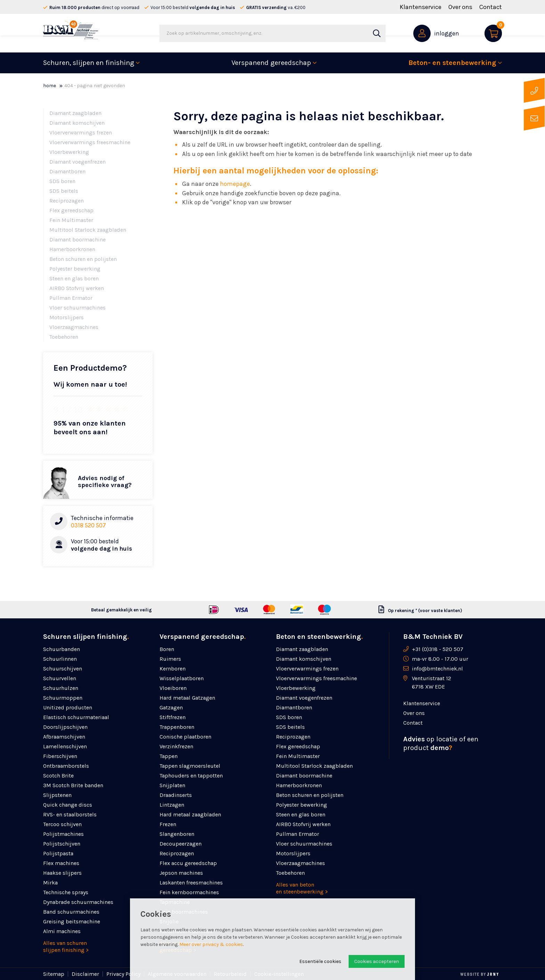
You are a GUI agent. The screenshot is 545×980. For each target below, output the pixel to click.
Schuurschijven (63, 669)
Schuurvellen (60, 678)
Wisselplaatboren (182, 678)
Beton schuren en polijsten (83, 259)
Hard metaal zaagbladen (190, 814)
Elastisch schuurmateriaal (76, 717)
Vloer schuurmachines (78, 308)
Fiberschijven (60, 756)
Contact (491, 7)
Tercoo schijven (62, 824)
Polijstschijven (62, 844)
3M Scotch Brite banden (73, 785)
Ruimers (170, 659)
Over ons (460, 7)
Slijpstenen (57, 795)
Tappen (169, 756)
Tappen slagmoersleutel (190, 766)
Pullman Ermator (71, 298)
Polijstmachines (63, 834)
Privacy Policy (123, 974)
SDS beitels (64, 191)
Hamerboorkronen (72, 249)
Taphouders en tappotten (191, 776)
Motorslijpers (67, 317)
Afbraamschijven (64, 737)
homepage (235, 184)
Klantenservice (421, 7)
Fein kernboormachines (189, 892)
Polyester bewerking (75, 269)
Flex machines (61, 863)
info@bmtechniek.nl (437, 669)
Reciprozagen (67, 201)
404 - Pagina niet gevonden (95, 86)
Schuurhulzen (61, 688)
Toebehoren (64, 337)
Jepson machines (181, 873)
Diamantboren (67, 171)
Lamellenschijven (65, 746)
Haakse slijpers (62, 873)
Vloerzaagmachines (74, 327)
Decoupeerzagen (181, 844)
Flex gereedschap (71, 210)
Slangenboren (177, 834)
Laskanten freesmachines (191, 883)
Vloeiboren (173, 688)
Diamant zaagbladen (75, 113)
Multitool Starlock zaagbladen (88, 230)
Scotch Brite (58, 776)
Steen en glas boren (74, 278)
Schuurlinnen (60, 659)
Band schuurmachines (71, 912)
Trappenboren (177, 727)
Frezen (168, 824)
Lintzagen (172, 805)
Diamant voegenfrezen (78, 162)
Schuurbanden (62, 649)
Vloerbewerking (69, 152)
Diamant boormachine (78, 240)
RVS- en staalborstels (70, 814)
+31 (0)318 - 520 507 (438, 649)
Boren (167, 649)
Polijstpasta (58, 853)
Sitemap (54, 974)
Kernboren (173, 669)
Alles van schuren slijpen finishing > (66, 946)
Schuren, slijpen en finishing (89, 63)
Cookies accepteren (377, 961)
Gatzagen (171, 707)
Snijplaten (172, 785)
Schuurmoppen (63, 698)
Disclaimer (85, 974)
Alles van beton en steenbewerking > (302, 888)
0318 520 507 (88, 525)
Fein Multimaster (71, 220)
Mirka (50, 883)
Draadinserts (176, 795)
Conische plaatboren (185, 737)
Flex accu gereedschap (188, 863)
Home (50, 86)
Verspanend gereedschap (271, 63)
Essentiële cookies (320, 961)
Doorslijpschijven (65, 727)
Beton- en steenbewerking (452, 63)
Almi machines (62, 931)
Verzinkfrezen (176, 746)
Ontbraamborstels (66, 766)
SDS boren (62, 181)
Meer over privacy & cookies (211, 944)
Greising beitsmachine (72, 921)
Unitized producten (68, 707)
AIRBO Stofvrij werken (77, 288)
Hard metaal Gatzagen (187, 698)
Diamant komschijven (77, 123)
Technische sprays (66, 892)
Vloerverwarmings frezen (81, 133)
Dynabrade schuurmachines (78, 902)
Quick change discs (68, 805)
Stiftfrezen (173, 717)
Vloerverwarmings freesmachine (90, 142)
